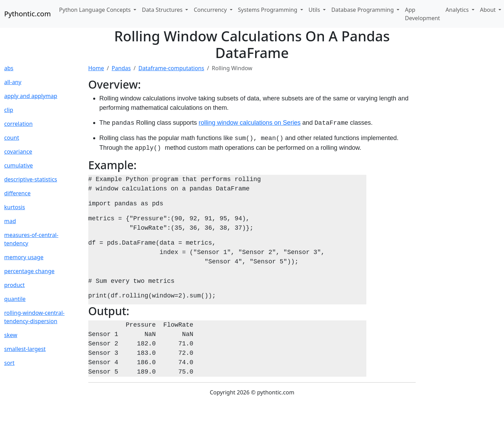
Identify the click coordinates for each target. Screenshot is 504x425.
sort (9, 363)
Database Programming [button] (363, 10)
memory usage (24, 257)
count (12, 138)
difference (17, 193)
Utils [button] (315, 10)
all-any (13, 82)
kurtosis (15, 207)
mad (10, 221)
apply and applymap (31, 96)
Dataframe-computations (171, 68)
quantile (15, 299)
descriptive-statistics (31, 179)
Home (96, 68)
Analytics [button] (458, 10)
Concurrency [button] (211, 10)
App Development (422, 14)
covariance (18, 152)
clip (9, 110)
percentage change (29, 271)
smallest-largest (25, 349)
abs (9, 68)
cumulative (19, 165)
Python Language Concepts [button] (96, 10)
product (14, 285)
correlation (18, 124)
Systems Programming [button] (269, 10)
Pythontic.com (27, 14)
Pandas (121, 68)
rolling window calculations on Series (250, 123)
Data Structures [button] (163, 10)
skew (11, 335)
